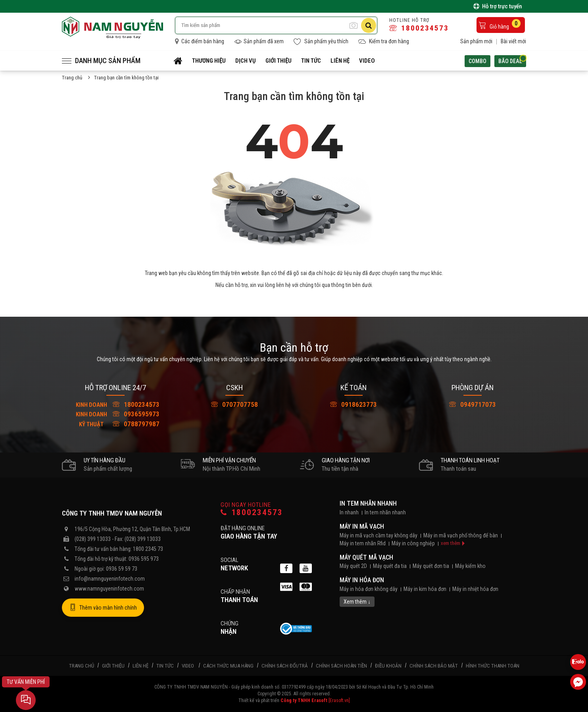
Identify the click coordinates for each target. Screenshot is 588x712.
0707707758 (234, 404)
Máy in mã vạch (362, 526)
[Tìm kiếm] (369, 25)
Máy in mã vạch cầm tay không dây (379, 535)
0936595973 (115, 414)
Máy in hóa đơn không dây (369, 589)
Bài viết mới (513, 41)
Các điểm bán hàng (200, 41)
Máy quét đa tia (390, 566)
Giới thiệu (279, 61)
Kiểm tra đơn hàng (384, 41)
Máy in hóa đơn (362, 580)
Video (367, 61)
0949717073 (473, 404)
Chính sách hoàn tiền (341, 666)
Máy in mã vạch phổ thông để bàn (461, 535)
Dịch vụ (246, 61)
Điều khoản (388, 666)
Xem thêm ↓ (357, 602)
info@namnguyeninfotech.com (110, 579)
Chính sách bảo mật (434, 666)
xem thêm (451, 543)
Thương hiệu (209, 61)
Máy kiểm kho (470, 566)
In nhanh (349, 512)
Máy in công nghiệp (413, 543)
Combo (478, 61)
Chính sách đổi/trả (285, 666)
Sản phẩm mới (476, 41)
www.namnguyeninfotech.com (109, 589)
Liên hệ (340, 61)
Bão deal (512, 60)
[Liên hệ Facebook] (578, 682)
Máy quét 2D (353, 566)
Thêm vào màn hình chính (103, 608)
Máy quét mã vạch (366, 557)
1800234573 (419, 28)
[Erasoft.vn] (339, 700)
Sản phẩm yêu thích (321, 41)
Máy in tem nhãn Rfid (363, 543)
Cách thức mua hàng (228, 666)
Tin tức (311, 61)
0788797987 (115, 424)
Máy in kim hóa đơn (425, 589)
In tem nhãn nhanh (368, 503)
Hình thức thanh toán (493, 666)
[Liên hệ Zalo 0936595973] (578, 662)
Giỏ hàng (500, 24)
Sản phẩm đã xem (259, 41)
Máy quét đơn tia (431, 566)
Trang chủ (72, 78)
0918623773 (354, 404)
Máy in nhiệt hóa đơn (475, 589)
